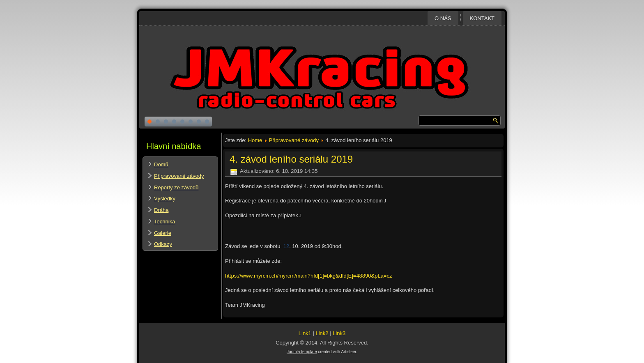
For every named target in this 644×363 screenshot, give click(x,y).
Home (255, 140)
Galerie (163, 233)
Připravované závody (179, 176)
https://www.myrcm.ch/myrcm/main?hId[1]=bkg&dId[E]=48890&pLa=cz (308, 276)
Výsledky (165, 199)
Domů (161, 164)
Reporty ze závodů (176, 187)
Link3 (339, 333)
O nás (443, 18)
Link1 (305, 333)
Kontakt (482, 18)
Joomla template (302, 352)
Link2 (322, 333)
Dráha (161, 210)
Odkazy (163, 244)
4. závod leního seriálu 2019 (291, 159)
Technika (164, 222)
